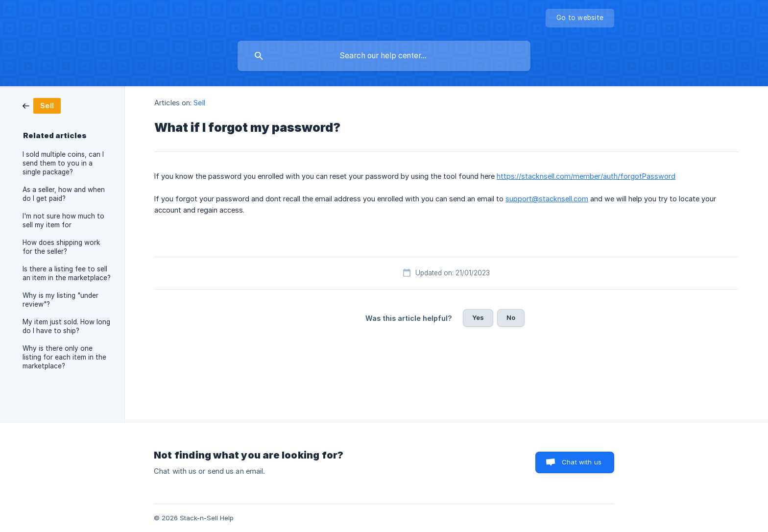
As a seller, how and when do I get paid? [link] (64, 194)
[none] (580, 18)
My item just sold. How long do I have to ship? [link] (66, 326)
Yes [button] (478, 317)
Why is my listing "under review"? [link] (60, 300)
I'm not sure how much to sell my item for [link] (63, 220)
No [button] (511, 317)
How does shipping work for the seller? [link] (61, 247)
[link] (42, 105)
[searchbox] (384, 56)
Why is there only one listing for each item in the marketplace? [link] (64, 357)
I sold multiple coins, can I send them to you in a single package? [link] (63, 163)
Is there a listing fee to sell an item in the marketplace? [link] (67, 273)
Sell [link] (199, 103)
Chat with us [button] (582, 462)
